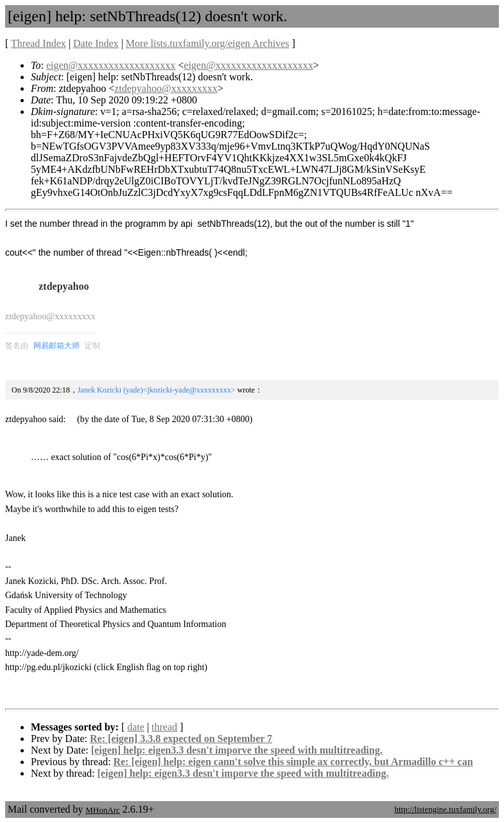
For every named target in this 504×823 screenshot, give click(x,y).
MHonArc (102, 810)
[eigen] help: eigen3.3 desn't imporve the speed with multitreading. (237, 750)
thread (164, 727)
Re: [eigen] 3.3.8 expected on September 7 (181, 739)
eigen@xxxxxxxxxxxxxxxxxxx (111, 65)
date (136, 727)
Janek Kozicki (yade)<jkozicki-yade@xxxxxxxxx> (157, 390)
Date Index (96, 43)
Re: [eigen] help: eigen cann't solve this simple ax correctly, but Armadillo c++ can (293, 762)
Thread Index (39, 43)
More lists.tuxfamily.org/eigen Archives (208, 43)
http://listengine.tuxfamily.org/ (445, 809)
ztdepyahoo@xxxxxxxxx (166, 88)
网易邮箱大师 (56, 346)
